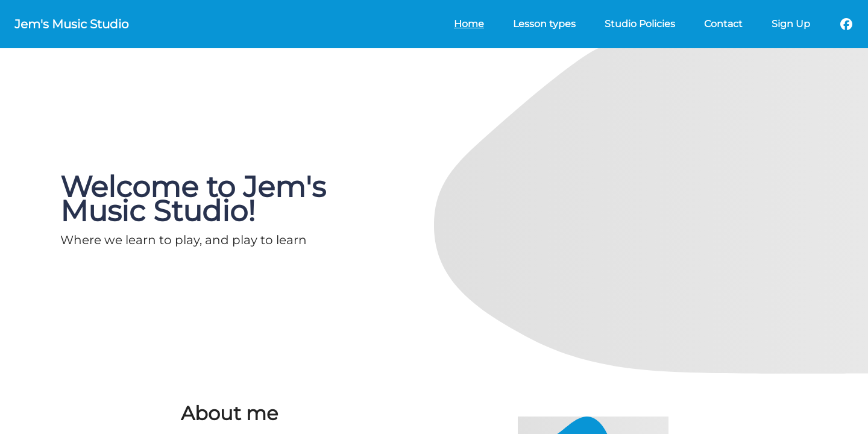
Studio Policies (640, 24)
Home (469, 24)
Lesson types (544, 24)
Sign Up (791, 24)
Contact (723, 24)
